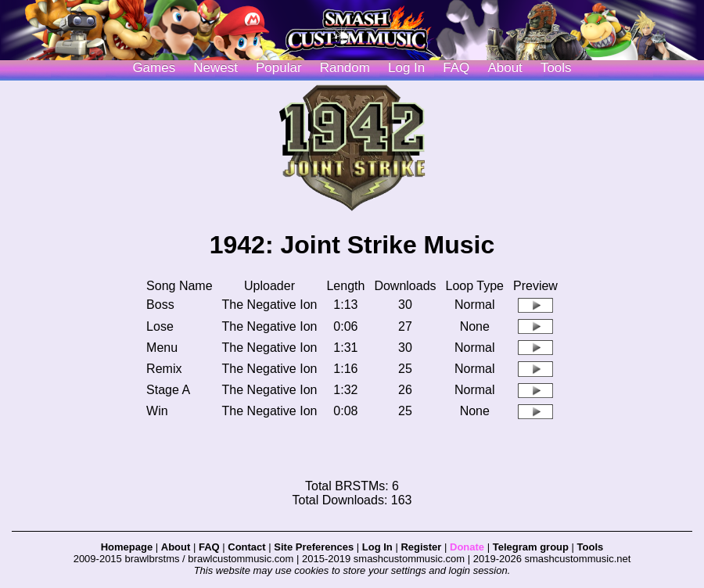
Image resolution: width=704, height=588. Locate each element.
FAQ (456, 68)
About (505, 68)
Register (421, 547)
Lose (160, 326)
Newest (216, 68)
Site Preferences (314, 547)
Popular (279, 68)
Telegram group (531, 547)
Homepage (127, 547)
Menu (162, 348)
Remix (164, 369)
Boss (160, 305)
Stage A (168, 390)
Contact (246, 547)
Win (157, 411)
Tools (556, 68)
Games (154, 68)
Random (345, 68)
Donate (467, 547)
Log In (377, 547)
